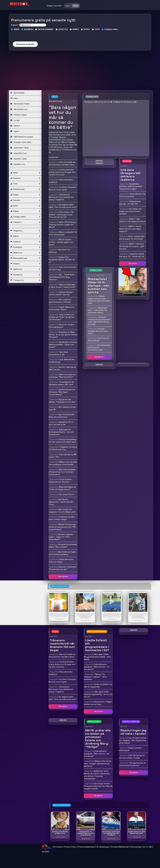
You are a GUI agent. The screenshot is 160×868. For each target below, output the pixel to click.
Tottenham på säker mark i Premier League (62, 518)
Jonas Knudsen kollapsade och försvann (60, 481)
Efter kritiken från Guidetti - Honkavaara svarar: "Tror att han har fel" (61, 215)
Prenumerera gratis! (25, 44)
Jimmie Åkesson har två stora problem (132, 195)
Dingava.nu (25, 231)
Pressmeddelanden (86, 847)
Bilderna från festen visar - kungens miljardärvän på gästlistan (98, 764)
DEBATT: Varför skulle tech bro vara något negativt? (130, 229)
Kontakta (46, 852)
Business (25, 178)
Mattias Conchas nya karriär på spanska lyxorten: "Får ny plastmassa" (62, 527)
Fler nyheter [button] (133, 263)
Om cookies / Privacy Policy (64, 847)
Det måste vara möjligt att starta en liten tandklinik (130, 211)
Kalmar (25, 211)
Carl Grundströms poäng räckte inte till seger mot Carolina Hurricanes (62, 172)
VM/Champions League (22, 137)
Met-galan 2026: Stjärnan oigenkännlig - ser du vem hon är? (98, 694)
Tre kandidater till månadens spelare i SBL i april (61, 383)
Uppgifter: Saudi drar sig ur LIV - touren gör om (132, 255)
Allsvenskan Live (19, 109)
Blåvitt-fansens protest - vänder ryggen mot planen (61, 242)
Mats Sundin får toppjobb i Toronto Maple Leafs (62, 511)
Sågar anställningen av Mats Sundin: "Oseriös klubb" (62, 286)
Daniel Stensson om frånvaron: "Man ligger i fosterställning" (62, 392)
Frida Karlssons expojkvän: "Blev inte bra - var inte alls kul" (97, 667)
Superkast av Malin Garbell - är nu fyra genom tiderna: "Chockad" (63, 335)
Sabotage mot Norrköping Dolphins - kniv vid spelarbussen (61, 432)
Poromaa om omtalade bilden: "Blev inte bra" (63, 546)
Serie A (15, 126)
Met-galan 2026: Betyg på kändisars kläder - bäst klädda (97, 657)
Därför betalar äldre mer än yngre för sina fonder (132, 238)
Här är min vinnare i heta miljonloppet (62, 326)
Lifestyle (25, 200)
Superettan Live (18, 153)
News (25, 173)
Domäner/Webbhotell (120, 847)
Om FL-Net (147, 847)
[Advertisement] (80, 71)
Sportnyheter (17, 93)
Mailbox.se (25, 253)
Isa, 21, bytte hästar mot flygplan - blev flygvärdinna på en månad (133, 740)
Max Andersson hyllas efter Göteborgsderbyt (62, 553)
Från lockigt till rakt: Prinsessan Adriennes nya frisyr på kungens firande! (98, 786)
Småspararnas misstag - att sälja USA (130, 203)
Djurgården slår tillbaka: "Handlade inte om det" (62, 401)
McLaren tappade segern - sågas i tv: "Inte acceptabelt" (61, 537)
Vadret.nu (25, 222)
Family (25, 195)
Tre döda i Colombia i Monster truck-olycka (63, 188)
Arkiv (14, 98)
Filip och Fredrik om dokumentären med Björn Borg (62, 163)
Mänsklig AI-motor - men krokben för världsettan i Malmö (98, 310)
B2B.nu (25, 236)
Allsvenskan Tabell (20, 104)
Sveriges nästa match (21, 142)
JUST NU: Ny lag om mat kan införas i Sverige (132, 757)
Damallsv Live (18, 164)
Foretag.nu (25, 247)
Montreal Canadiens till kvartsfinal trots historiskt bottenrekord (62, 472)
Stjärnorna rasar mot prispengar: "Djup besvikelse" (62, 376)
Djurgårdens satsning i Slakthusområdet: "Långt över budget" (63, 345)
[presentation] (25, 35)
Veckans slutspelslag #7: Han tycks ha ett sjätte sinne (62, 441)
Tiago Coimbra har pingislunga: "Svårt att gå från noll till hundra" (62, 317)
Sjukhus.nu (25, 269)
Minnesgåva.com (25, 258)
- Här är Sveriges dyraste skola (133, 293)
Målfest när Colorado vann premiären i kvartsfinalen (63, 463)
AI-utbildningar (103, 847)
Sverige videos (25, 217)
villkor (115, 29)
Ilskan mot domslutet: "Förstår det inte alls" (63, 568)
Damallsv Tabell (18, 159)
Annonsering (136, 847)
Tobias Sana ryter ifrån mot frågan (61, 561)
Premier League (19, 115)
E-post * (15, 25)
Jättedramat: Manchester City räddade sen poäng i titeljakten (61, 197)
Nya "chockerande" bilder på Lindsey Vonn (62, 416)
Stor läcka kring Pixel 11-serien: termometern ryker (99, 347)
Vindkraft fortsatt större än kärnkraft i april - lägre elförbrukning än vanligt (99, 321)
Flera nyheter (63, 576)
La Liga (15, 120)
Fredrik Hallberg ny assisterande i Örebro (61, 308)
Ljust (68, 6)
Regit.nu (25, 264)
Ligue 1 (15, 131)
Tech (25, 184)
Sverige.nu (25, 275)
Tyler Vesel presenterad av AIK (58, 353)
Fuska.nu (25, 242)
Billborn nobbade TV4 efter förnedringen (63, 233)
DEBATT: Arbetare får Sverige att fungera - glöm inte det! (132, 246)
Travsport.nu (25, 280)
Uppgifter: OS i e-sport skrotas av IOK (61, 423)
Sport (25, 206)
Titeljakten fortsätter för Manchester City (63, 448)
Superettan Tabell (19, 148)
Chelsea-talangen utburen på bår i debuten (61, 293)
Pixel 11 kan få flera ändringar (98, 339)
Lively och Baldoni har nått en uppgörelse (98, 686)
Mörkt (75, 6)
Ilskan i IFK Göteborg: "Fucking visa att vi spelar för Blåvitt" (62, 225)
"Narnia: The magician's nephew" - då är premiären (95, 677)
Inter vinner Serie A (66, 494)
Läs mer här (53, 157)
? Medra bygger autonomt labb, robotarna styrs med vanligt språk (99, 300)
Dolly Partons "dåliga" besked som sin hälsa (98, 703)
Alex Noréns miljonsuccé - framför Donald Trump (61, 502)
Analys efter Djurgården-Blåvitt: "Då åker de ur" (62, 260)
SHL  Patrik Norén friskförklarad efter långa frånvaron (62, 277)
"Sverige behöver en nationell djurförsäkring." (132, 764)
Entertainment (25, 189)
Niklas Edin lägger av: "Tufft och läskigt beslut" (62, 488)
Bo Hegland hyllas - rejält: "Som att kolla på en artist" (63, 206)
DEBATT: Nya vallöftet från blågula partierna (132, 220)
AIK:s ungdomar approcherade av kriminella (60, 301)
